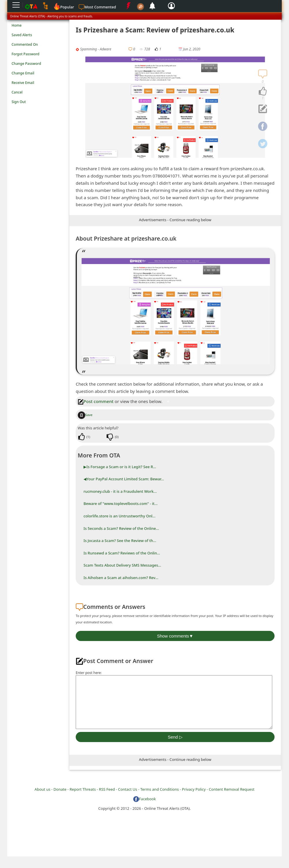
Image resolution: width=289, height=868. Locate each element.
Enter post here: (89, 673)
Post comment (96, 401)
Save (85, 415)
